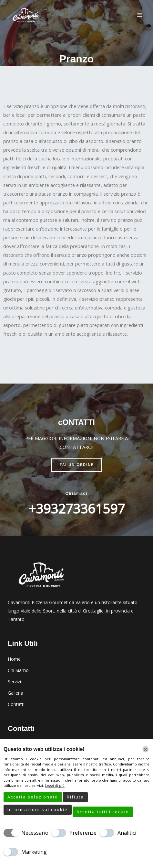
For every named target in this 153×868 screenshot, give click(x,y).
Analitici (127, 833)
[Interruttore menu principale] (140, 15)
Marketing (34, 852)
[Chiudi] (146, 749)
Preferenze (83, 833)
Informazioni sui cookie (38, 809)
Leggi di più (55, 785)
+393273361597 (77, 509)
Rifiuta (75, 797)
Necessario (35, 833)
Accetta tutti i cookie (103, 812)
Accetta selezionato (33, 797)
